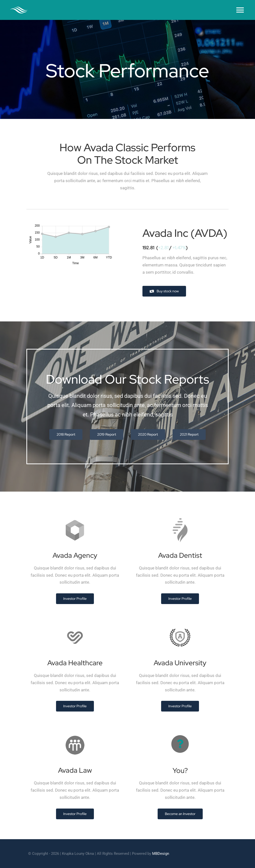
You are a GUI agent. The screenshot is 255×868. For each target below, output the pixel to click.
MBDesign (161, 854)
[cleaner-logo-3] (19, 9)
